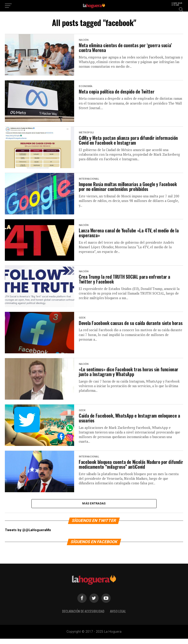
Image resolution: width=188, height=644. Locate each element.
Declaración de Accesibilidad (83, 616)
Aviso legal (118, 616)
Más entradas (94, 508)
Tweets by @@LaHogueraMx (28, 535)
